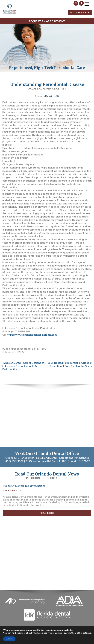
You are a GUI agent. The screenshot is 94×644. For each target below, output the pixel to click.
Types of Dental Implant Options (25, 486)
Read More (47, 512)
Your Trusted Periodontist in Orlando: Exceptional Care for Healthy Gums (70, 364)
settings (87, 633)
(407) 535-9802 (14, 461)
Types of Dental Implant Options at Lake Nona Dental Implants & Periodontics (23, 366)
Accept (9, 639)
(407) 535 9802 (80, 12)
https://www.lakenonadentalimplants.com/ (32, 335)
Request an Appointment (47, 21)
